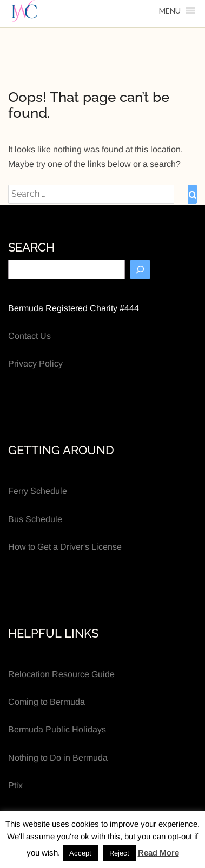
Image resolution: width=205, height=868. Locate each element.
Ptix (15, 785)
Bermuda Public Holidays (57, 729)
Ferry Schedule (38, 491)
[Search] (140, 269)
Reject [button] (119, 853)
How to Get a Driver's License (65, 547)
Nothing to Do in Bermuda (58, 758)
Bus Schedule (35, 519)
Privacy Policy (35, 364)
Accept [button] (80, 853)
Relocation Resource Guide (61, 674)
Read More (158, 853)
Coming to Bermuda (47, 702)
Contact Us (29, 336)
